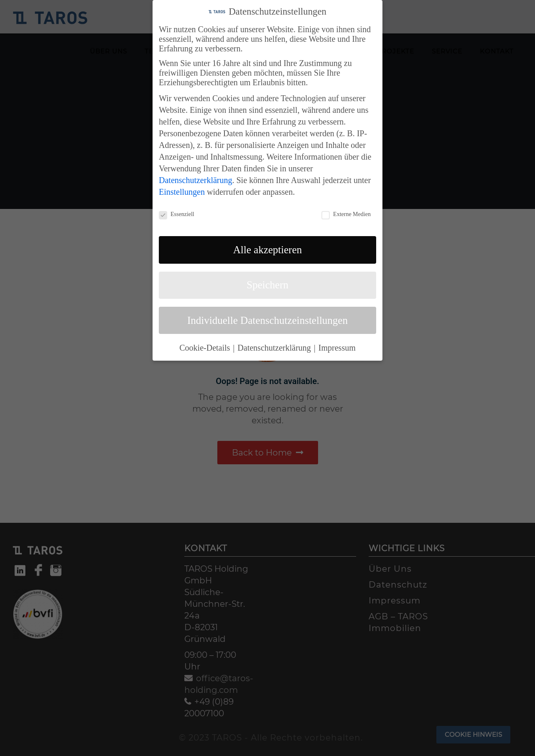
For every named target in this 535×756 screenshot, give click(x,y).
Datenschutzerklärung (195, 178)
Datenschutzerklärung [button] (275, 346)
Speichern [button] (267, 283)
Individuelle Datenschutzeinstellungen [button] (267, 318)
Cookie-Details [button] (206, 346)
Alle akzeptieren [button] (268, 248)
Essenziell (177, 212)
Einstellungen (182, 190)
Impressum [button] (337, 346)
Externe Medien (346, 212)
